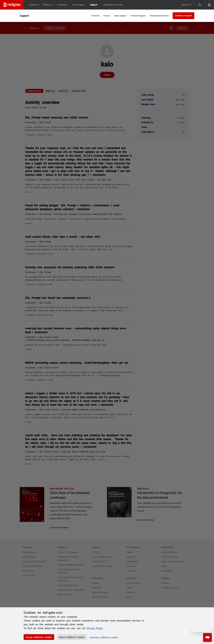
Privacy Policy (95, 628)
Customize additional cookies (104, 637)
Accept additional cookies (39, 637)
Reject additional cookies (72, 637)
